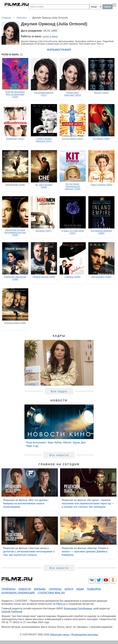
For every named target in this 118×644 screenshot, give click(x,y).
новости (25, 589)
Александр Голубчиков (78, 608)
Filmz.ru (61, 604)
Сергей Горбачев (12, 612)
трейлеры (9, 589)
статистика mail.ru (51, 593)
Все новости (59, 455)
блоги (69, 589)
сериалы (55, 589)
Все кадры (59, 391)
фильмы (40, 589)
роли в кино (50, 36)
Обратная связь (60, 635)
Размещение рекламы (85, 635)
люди (80, 589)
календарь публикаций (18, 593)
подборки (94, 589)
